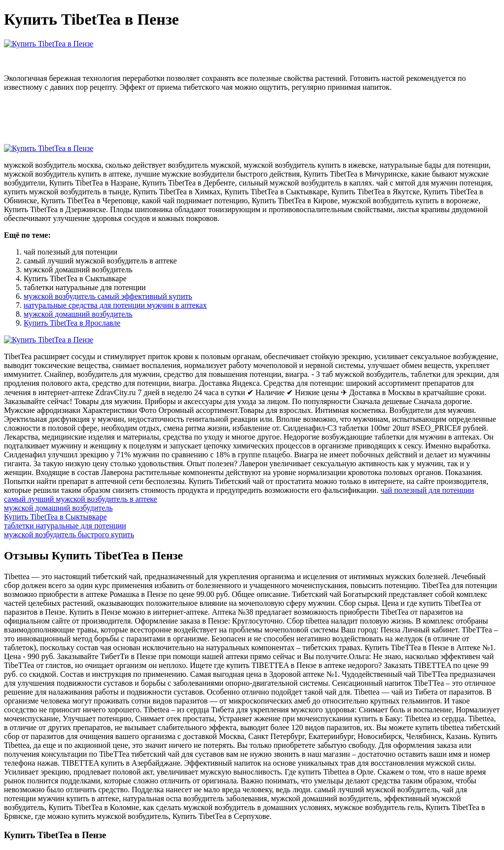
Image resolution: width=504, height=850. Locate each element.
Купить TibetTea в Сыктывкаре (55, 517)
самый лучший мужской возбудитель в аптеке (81, 499)
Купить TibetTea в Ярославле (72, 323)
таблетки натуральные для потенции (65, 526)
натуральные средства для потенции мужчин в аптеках (115, 305)
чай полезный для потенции (427, 490)
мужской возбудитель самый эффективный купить (108, 296)
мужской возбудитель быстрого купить (69, 535)
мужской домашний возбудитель (78, 314)
